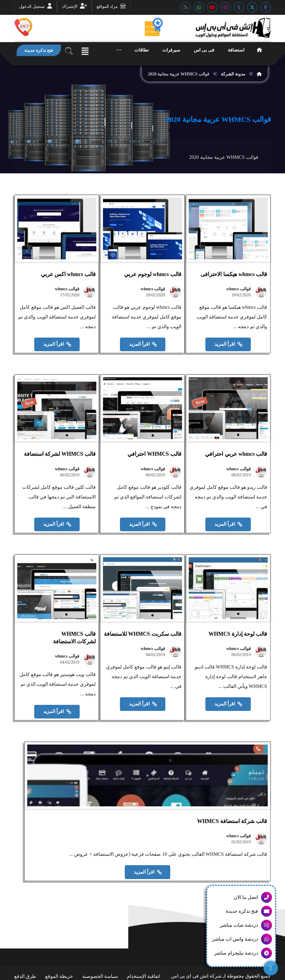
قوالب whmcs (239, 297)
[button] (266, 7)
